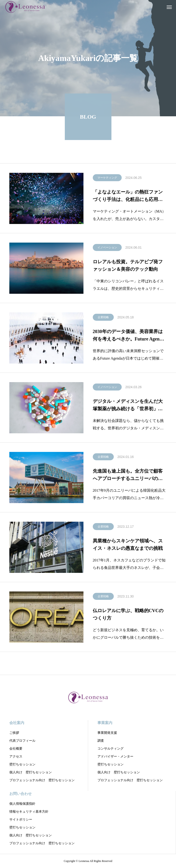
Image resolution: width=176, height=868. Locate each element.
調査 (101, 741)
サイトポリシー (21, 820)
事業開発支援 (107, 733)
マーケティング (107, 178)
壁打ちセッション (22, 764)
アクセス (16, 756)
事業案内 (105, 723)
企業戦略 (103, 318)
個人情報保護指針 (22, 804)
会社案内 (17, 723)
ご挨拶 (14, 733)
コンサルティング (110, 749)
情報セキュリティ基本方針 (29, 812)
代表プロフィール (22, 741)
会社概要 (16, 749)
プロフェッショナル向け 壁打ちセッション (42, 780)
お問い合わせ (21, 794)
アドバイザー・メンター (115, 756)
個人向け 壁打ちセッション (31, 772)
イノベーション (107, 248)
